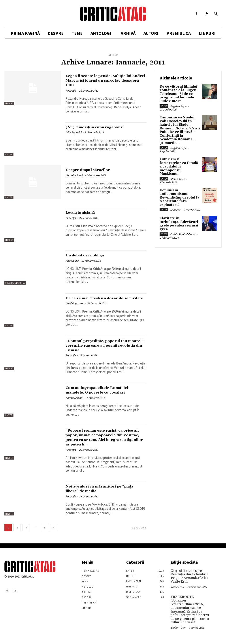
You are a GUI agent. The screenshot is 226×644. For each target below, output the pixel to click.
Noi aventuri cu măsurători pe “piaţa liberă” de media (99, 497)
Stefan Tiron (178, 165)
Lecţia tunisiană (83, 212)
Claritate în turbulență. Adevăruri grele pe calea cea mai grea (180, 206)
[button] (216, 14)
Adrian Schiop (74, 402)
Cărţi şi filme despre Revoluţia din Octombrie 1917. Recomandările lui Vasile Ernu (188, 584)
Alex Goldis (72, 261)
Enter (9, 155)
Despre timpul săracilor (92, 170)
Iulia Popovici (73, 132)
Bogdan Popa (178, 105)
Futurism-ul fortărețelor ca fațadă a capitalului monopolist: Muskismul (180, 156)
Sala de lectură (15, 283)
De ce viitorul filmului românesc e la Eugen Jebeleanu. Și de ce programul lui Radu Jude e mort (177, 93)
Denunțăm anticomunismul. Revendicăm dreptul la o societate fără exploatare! (180, 182)
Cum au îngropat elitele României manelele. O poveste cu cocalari (104, 394)
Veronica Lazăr (75, 175)
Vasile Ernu (177, 594)
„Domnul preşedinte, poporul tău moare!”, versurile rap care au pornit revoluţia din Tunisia (103, 349)
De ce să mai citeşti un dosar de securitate (101, 300)
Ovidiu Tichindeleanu (183, 214)
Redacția (71, 91)
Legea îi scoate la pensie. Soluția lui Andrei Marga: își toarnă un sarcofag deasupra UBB (105, 80)
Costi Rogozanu (75, 308)
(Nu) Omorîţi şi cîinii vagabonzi (100, 127)
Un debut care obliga (89, 255)
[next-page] (53, 536)
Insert (9, 103)
